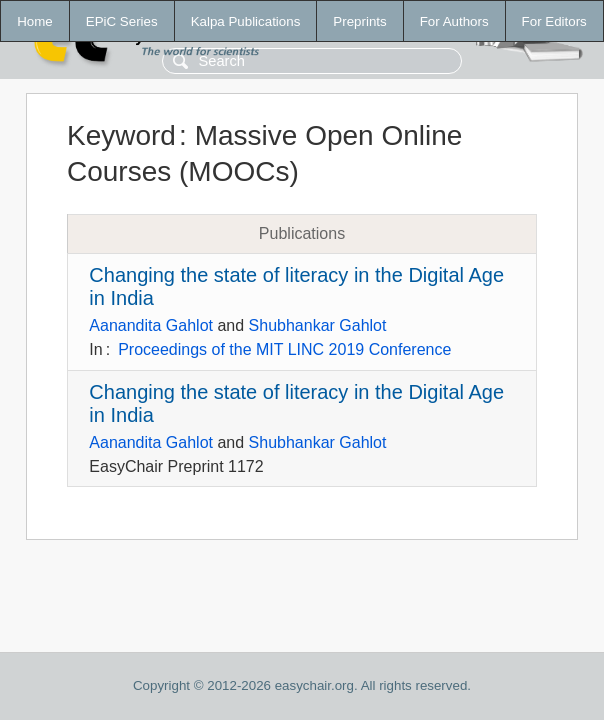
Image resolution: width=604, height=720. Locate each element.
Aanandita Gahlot (151, 325)
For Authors (454, 21)
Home (35, 21)
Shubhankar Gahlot (318, 325)
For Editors (554, 21)
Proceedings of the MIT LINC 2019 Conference (284, 349)
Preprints (359, 21)
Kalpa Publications (246, 21)
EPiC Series (122, 21)
